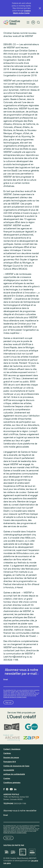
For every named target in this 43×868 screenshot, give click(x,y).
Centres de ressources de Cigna (16, 766)
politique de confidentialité (14, 774)
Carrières (7, 753)
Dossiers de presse (11, 758)
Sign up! (8, 702)
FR (33, 22)
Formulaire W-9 (10, 762)
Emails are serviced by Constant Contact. (15, 697)
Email (6, 680)
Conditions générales (12, 783)
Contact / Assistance (12, 749)
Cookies (7, 778)
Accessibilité (9, 770)
